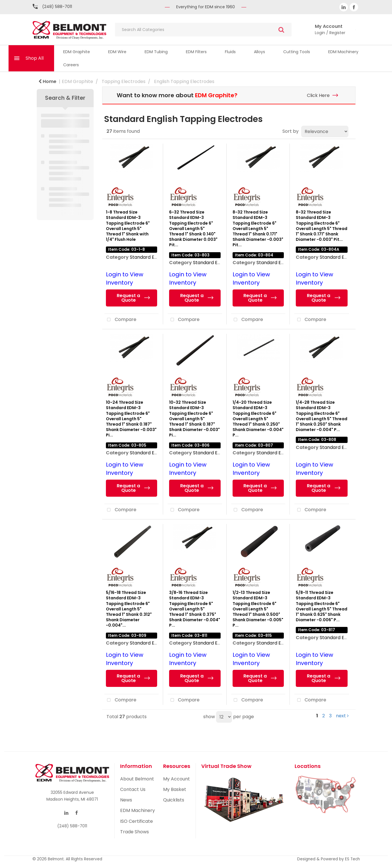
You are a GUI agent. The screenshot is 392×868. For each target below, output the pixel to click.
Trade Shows (135, 832)
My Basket (175, 789)
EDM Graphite (77, 52)
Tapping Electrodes (124, 81)
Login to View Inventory (125, 278)
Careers (71, 65)
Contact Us (133, 789)
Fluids (230, 52)
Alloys (259, 52)
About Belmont (137, 779)
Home (47, 81)
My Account (176, 779)
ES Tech (352, 859)
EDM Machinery (343, 52)
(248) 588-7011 (57, 7)
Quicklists (174, 800)
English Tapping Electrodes (184, 81)
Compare (120, 320)
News (126, 800)
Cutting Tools (297, 52)
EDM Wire (117, 52)
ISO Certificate (137, 821)
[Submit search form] (281, 30)
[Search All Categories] (203, 30)
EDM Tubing (156, 52)
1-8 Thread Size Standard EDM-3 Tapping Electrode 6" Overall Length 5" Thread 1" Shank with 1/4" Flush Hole (128, 226)
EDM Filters (196, 52)
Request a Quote (128, 298)
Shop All (35, 58)
